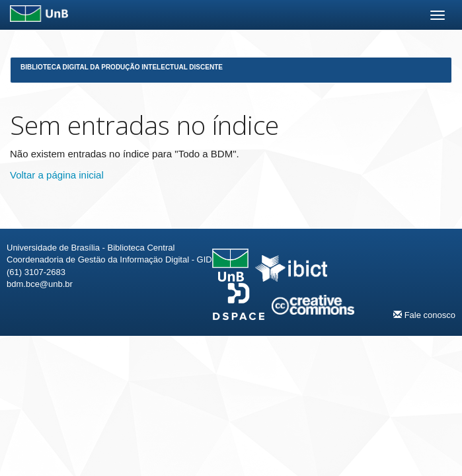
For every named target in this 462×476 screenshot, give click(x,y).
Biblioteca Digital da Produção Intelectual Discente (122, 67)
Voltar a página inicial (57, 175)
